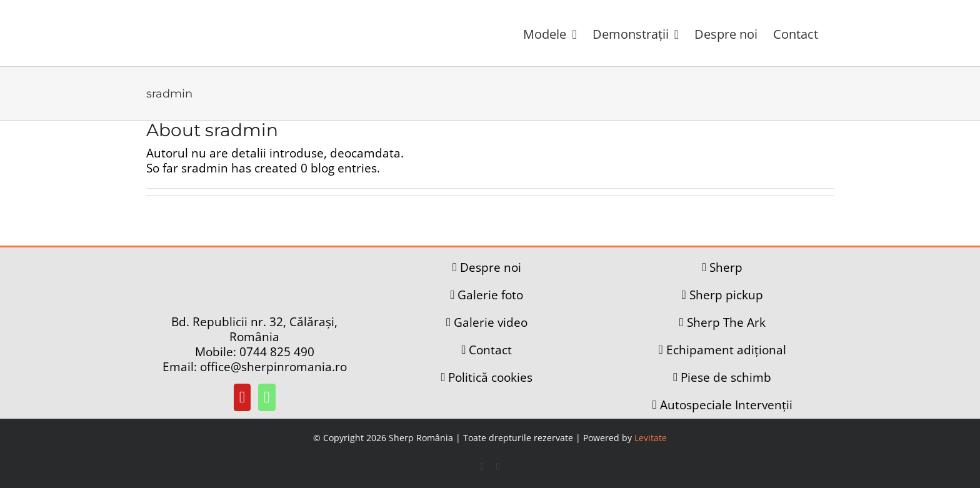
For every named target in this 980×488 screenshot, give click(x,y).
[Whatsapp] (267, 397)
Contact (490, 350)
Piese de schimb (726, 377)
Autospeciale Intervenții (726, 405)
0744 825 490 (277, 352)
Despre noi (491, 267)
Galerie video (491, 322)
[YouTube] (242, 397)
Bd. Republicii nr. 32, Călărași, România (254, 329)
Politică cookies (490, 377)
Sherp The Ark (726, 322)
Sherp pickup (726, 295)
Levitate (651, 438)
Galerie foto (490, 295)
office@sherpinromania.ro (273, 367)
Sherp (726, 267)
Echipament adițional (726, 350)
